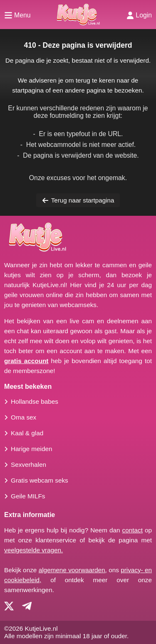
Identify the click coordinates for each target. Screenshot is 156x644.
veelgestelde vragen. (33, 550)
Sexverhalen (28, 465)
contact (132, 530)
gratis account (26, 361)
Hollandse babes (35, 401)
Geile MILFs (28, 496)
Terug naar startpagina (78, 200)
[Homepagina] (78, 15)
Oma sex (24, 417)
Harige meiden (31, 449)
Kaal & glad (27, 433)
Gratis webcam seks (40, 480)
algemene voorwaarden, (73, 570)
